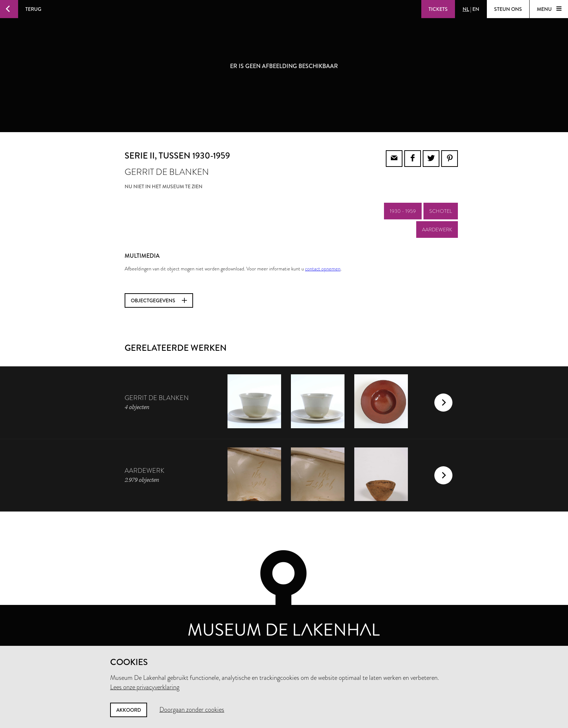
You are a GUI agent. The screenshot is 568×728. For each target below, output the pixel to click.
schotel (441, 211)
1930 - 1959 (403, 211)
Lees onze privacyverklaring (145, 687)
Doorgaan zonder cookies (192, 710)
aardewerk (437, 230)
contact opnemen (323, 269)
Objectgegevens (159, 300)
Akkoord (129, 710)
